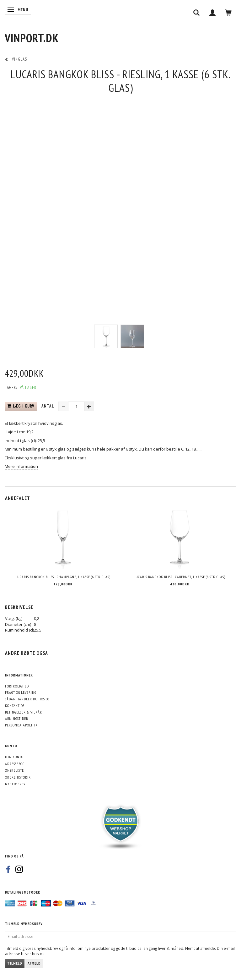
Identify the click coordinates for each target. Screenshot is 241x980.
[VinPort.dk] (32, 38)
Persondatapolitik (21, 725)
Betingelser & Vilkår (24, 712)
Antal (48, 406)
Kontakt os (15, 706)
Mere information (21, 466)
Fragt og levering (21, 692)
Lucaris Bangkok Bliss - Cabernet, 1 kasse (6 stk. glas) (179, 577)
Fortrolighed (17, 686)
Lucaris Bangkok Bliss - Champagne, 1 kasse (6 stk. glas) (63, 577)
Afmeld (34, 963)
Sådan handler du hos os (27, 699)
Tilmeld (15, 963)
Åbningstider (17, 718)
